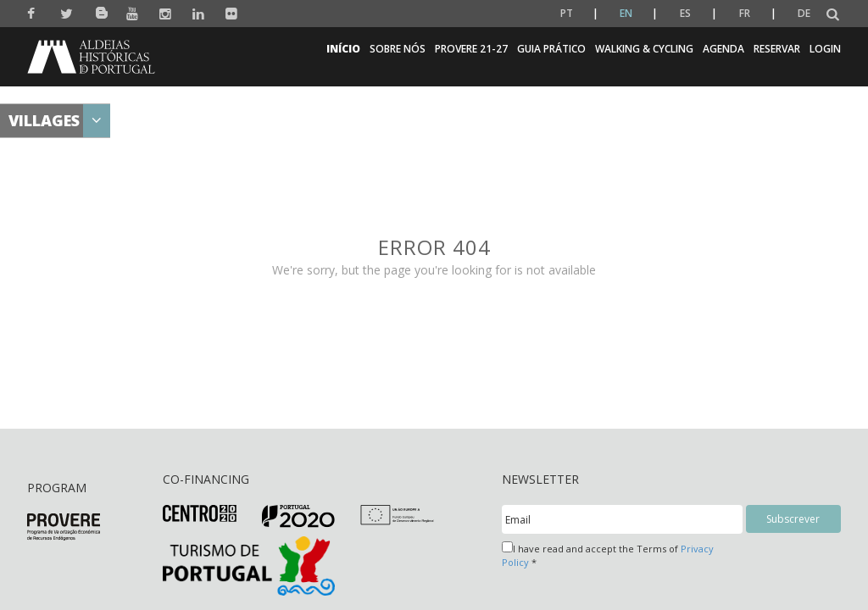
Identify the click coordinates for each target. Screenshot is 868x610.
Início (343, 49)
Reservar (777, 49)
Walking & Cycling (644, 49)
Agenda (723, 49)
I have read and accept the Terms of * (608, 555)
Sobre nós (398, 49)
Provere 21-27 (471, 49)
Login (825, 49)
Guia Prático (551, 49)
